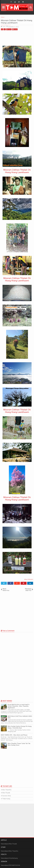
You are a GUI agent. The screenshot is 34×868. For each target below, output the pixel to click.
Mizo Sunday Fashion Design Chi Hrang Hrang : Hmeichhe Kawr (20, 727)
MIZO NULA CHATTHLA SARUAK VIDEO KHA (20, 717)
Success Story (7, 796)
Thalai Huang (6, 799)
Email (15, 29)
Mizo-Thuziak (6, 793)
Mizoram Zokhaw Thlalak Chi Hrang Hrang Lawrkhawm (17, 22)
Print (9, 29)
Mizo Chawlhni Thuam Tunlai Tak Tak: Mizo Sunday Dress (19, 744)
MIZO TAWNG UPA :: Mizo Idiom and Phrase (14, 735)
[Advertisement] (17, 39)
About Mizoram (29, 579)
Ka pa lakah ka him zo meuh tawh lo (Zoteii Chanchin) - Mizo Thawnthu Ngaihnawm (19, 706)
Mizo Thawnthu (7, 790)
